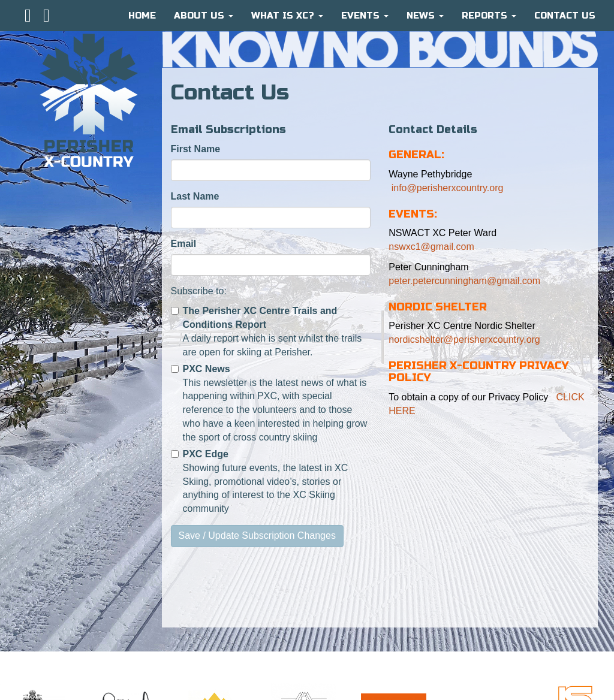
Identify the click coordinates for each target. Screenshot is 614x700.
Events (365, 16)
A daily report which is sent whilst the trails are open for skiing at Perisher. (267, 331)
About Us (204, 16)
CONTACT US (565, 16)
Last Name (195, 196)
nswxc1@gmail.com (431, 247)
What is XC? (287, 16)
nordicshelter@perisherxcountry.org (464, 340)
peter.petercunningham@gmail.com (464, 281)
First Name (196, 149)
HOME (142, 16)
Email (184, 244)
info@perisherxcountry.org (446, 188)
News (425, 16)
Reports (489, 16)
